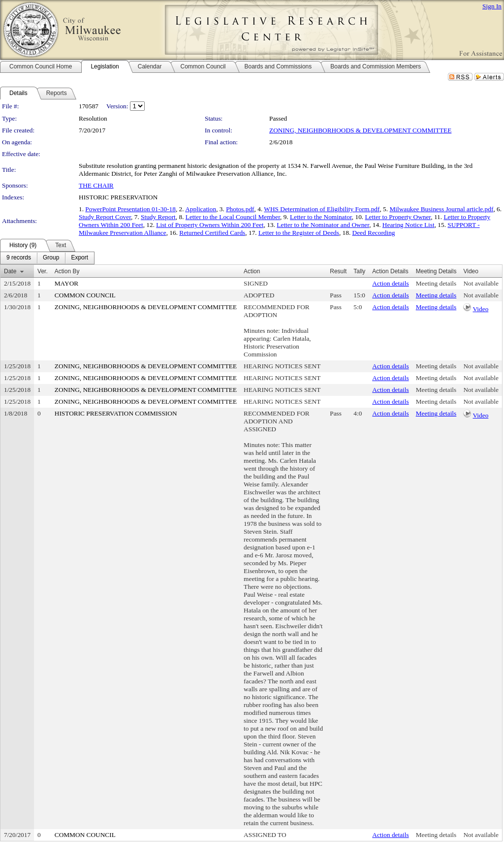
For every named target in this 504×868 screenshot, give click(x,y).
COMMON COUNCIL (85, 295)
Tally (359, 271)
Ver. (43, 271)
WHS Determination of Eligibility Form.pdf (322, 209)
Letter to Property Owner (398, 217)
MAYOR (66, 283)
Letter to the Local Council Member (233, 217)
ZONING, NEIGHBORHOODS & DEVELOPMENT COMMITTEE (360, 130)
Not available (481, 283)
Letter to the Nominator (321, 217)
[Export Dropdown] (79, 258)
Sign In (492, 6)
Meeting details (436, 283)
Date (10, 271)
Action (252, 271)
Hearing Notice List (409, 225)
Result (338, 271)
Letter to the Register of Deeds (299, 233)
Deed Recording (374, 233)
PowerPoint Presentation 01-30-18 (130, 209)
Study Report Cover (105, 217)
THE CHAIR (96, 185)
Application (201, 209)
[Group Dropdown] (51, 258)
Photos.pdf (240, 209)
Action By (67, 271)
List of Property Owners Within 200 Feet (210, 225)
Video (481, 309)
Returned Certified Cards (212, 233)
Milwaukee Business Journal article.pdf (441, 209)
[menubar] (47, 258)
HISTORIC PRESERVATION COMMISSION (116, 413)
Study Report (158, 217)
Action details (390, 283)
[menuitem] (19, 258)
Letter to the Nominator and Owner (323, 225)
